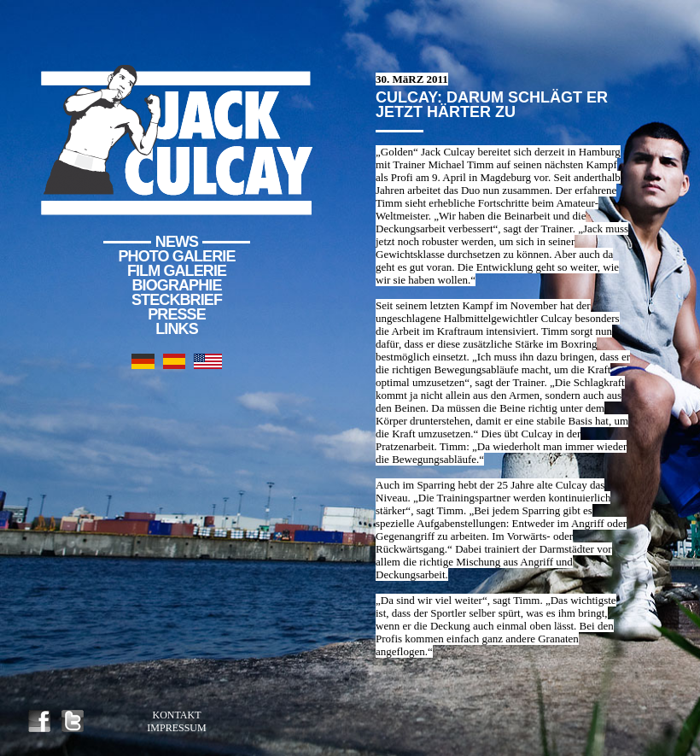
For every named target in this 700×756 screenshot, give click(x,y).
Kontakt (176, 715)
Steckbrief (177, 300)
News (177, 242)
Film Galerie (177, 271)
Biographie (176, 285)
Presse (177, 314)
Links (177, 329)
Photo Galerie (177, 256)
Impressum (176, 728)
